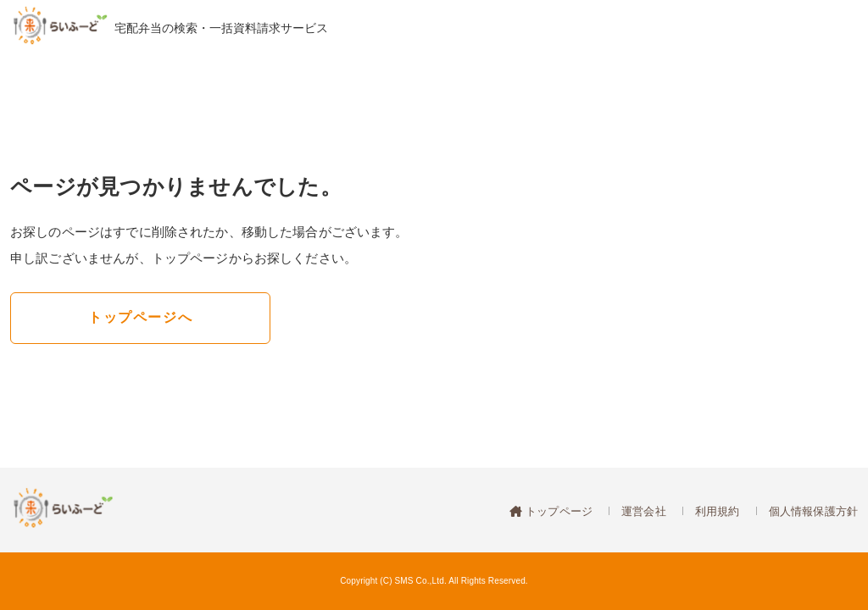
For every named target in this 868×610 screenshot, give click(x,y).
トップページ (557, 511)
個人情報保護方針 (813, 511)
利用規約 (718, 511)
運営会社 (644, 511)
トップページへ (140, 317)
